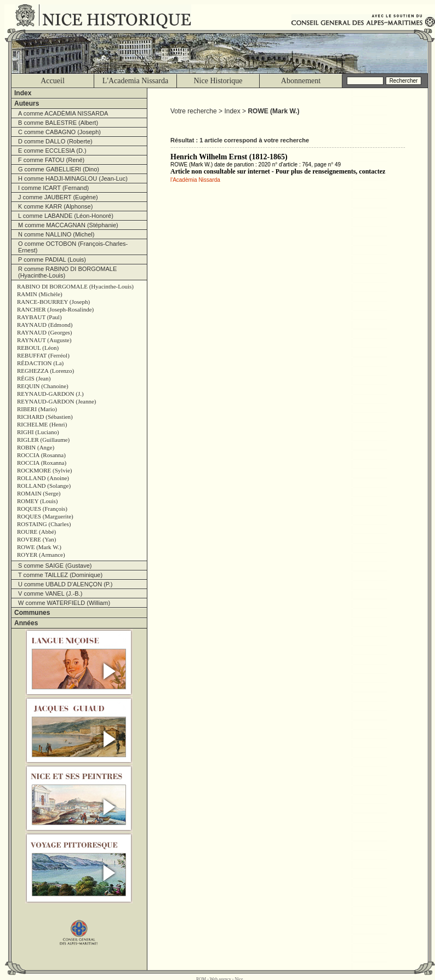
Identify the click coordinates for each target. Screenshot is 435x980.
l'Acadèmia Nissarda (195, 180)
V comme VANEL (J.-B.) (50, 593)
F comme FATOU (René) (51, 160)
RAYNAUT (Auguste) (44, 340)
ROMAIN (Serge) (39, 493)
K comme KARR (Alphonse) (55, 206)
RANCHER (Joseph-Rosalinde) (55, 309)
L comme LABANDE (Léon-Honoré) (66, 216)
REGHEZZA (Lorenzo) (45, 371)
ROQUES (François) (42, 509)
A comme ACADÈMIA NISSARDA (63, 113)
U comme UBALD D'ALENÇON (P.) (65, 584)
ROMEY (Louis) (37, 501)
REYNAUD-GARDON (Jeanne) (57, 401)
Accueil (53, 81)
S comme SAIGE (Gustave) (55, 566)
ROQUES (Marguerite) (45, 516)
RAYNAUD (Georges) (45, 332)
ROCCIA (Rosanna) (41, 455)
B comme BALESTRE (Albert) (58, 123)
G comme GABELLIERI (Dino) (59, 169)
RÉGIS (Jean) (34, 378)
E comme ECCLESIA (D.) (52, 151)
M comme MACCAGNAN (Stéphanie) (68, 225)
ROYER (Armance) (41, 555)
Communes (32, 613)
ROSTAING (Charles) (44, 524)
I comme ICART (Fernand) (53, 188)
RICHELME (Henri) (42, 424)
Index (23, 93)
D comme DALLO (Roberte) (55, 141)
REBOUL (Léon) (38, 348)
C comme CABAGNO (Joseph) (59, 132)
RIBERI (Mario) (37, 409)
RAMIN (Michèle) (40, 294)
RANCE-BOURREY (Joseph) (53, 302)
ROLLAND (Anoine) (43, 478)
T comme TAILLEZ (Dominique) (60, 575)
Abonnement (301, 81)
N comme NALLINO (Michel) (56, 234)
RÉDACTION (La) (40, 363)
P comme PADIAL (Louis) (52, 260)
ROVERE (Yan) (36, 539)
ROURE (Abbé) (36, 532)
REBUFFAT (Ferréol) (43, 355)
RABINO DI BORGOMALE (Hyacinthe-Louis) (75, 286)
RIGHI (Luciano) (38, 432)
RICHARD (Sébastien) (45, 417)
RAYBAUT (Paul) (39, 317)
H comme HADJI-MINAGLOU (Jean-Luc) (73, 178)
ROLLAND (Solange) (44, 486)
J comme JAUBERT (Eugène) (58, 197)
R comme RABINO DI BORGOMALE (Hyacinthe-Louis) (67, 272)
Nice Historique (218, 81)
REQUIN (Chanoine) (43, 386)
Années (26, 623)
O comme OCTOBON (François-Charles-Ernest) (73, 247)
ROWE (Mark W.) (39, 547)
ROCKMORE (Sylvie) (45, 470)
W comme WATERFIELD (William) (64, 603)
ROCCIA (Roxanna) (42, 463)
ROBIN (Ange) (36, 447)
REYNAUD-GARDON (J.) (50, 394)
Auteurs (27, 103)
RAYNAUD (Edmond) (45, 325)
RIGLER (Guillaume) (43, 440)
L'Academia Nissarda (135, 81)
